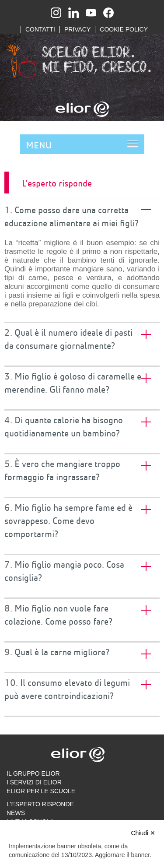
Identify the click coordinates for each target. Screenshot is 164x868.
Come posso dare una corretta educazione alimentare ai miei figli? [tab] (72, 216)
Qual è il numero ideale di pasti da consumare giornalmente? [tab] (68, 338)
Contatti (40, 29)
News (16, 813)
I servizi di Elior (34, 782)
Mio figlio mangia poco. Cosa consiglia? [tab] (64, 570)
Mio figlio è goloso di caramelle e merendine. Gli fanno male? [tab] (73, 382)
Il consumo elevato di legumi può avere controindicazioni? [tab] (67, 689)
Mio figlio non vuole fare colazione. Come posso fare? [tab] (58, 614)
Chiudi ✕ (143, 833)
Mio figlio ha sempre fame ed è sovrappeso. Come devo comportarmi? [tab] (68, 520)
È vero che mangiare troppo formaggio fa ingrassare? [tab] (62, 470)
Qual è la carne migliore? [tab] (62, 652)
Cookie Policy (124, 29)
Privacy (77, 29)
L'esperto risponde (40, 804)
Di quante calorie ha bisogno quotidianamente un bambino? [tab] (64, 426)
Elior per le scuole (41, 791)
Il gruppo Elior (33, 773)
